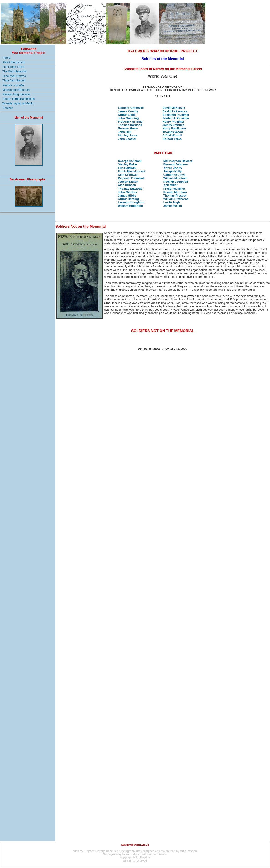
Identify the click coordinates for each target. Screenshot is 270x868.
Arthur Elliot (126, 115)
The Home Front (13, 67)
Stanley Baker (128, 164)
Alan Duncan (127, 185)
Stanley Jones (128, 135)
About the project (13, 62)
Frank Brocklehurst (131, 171)
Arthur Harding (128, 199)
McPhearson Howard (178, 161)
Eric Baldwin (127, 168)
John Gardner (127, 192)
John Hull (125, 132)
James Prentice (173, 125)
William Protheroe (176, 199)
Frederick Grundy (130, 122)
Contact (7, 108)
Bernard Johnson (176, 164)
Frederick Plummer (176, 118)
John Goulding (128, 118)
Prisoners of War (13, 85)
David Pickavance (175, 111)
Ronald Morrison (175, 192)
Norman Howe (128, 128)
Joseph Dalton (128, 182)
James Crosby (128, 111)
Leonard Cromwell (131, 108)
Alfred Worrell (172, 135)
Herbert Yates (172, 139)
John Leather (127, 139)
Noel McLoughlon (176, 182)
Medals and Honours (16, 90)
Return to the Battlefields (18, 99)
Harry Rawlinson (174, 128)
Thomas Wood (173, 132)
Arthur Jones (173, 168)
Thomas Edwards (130, 189)
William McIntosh (175, 178)
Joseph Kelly (172, 171)
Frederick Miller (174, 189)
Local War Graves (14, 76)
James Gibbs (127, 196)
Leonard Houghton (131, 202)
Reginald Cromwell (131, 178)
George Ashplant (130, 161)
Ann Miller (170, 185)
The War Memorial (14, 71)
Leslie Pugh (172, 202)
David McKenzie (174, 108)
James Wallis (173, 206)
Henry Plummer (173, 122)
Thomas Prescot (175, 196)
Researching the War (16, 94)
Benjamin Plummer (176, 115)
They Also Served (14, 80)
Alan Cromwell (128, 175)
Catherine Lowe (174, 175)
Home (6, 58)
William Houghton (130, 206)
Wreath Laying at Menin (18, 103)
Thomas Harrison (130, 125)
